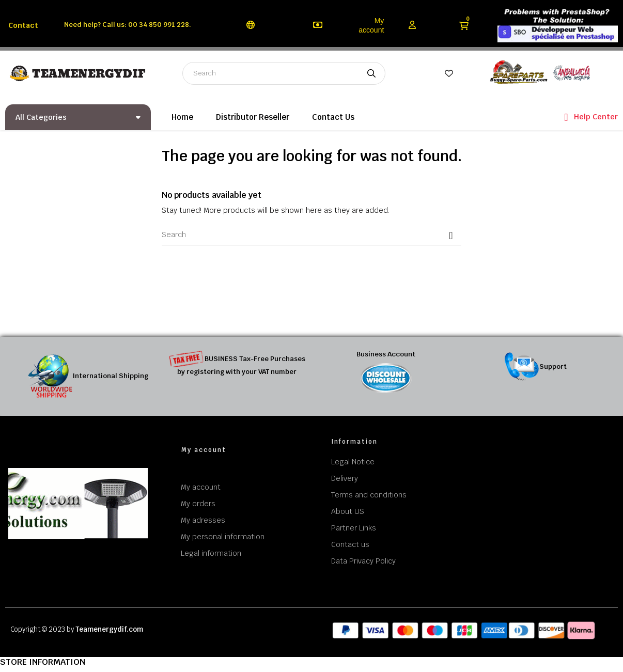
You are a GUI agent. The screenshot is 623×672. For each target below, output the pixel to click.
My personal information (223, 537)
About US (348, 511)
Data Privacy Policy (363, 561)
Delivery (345, 478)
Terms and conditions (369, 495)
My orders (198, 504)
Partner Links (354, 528)
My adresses (203, 520)
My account (371, 25)
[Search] (311, 235)
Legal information (211, 553)
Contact (23, 25)
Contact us (350, 544)
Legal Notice (353, 462)
